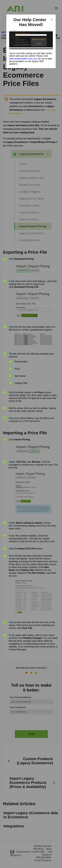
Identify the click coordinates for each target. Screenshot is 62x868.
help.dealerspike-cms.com (23, 59)
